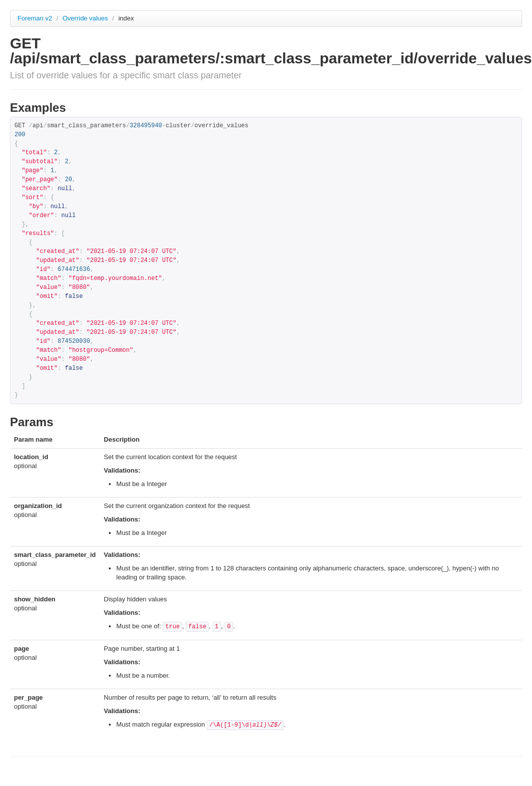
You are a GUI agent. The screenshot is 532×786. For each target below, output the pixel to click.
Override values (86, 18)
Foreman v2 (35, 18)
